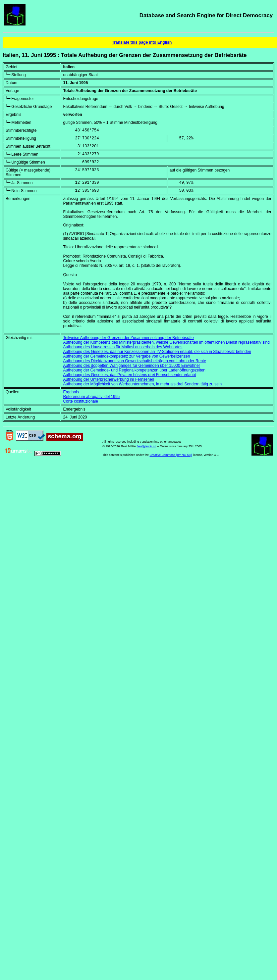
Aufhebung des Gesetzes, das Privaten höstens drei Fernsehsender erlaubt (129, 375)
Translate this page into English (142, 42)
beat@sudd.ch (146, 446)
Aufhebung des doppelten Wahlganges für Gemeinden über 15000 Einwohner (131, 366)
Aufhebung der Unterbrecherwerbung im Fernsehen (109, 379)
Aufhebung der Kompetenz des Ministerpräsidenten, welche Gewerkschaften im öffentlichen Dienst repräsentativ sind (166, 342)
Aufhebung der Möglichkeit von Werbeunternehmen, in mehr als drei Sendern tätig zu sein (142, 384)
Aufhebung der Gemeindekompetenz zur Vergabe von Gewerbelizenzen (126, 356)
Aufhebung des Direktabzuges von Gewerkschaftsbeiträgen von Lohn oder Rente (135, 361)
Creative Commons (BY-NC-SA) (171, 455)
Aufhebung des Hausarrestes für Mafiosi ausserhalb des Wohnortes (123, 347)
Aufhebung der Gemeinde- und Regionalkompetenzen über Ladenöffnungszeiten (134, 370)
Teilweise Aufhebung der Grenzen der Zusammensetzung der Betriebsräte (128, 338)
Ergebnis (71, 392)
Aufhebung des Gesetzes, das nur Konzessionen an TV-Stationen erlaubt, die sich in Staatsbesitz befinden (157, 352)
